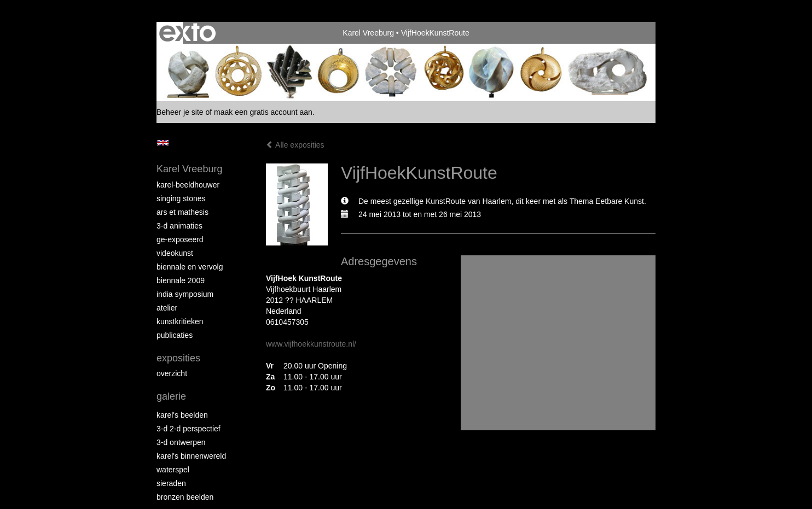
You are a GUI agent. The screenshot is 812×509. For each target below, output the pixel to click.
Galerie (171, 396)
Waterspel (173, 470)
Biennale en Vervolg (190, 267)
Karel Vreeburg (368, 33)
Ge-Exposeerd (180, 239)
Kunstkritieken (180, 321)
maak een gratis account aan (263, 112)
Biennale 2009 (181, 280)
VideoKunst (175, 253)
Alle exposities (295, 145)
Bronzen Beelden (185, 497)
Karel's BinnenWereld (191, 456)
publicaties (175, 335)
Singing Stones (181, 198)
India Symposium (185, 294)
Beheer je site (180, 112)
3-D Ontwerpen (181, 442)
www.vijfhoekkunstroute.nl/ (311, 344)
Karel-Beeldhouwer (188, 185)
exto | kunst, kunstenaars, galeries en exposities (187, 33)
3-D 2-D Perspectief (188, 429)
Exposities (178, 358)
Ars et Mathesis (182, 212)
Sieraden (171, 483)
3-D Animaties (179, 226)
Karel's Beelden (182, 415)
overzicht (172, 373)
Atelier (167, 308)
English (163, 143)
